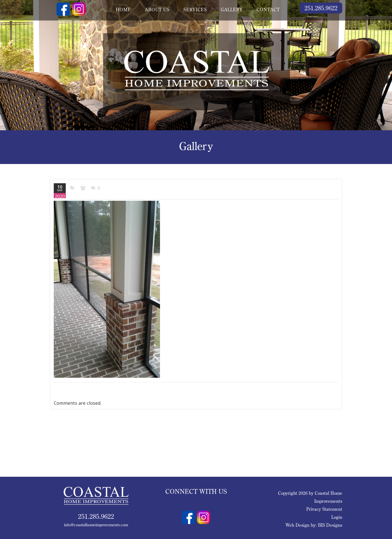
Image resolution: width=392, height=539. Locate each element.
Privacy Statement (324, 509)
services (195, 10)
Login (337, 517)
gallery (232, 10)
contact (268, 10)
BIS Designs (330, 525)
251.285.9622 (321, 8)
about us (157, 10)
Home (123, 10)
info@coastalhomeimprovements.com (96, 525)
